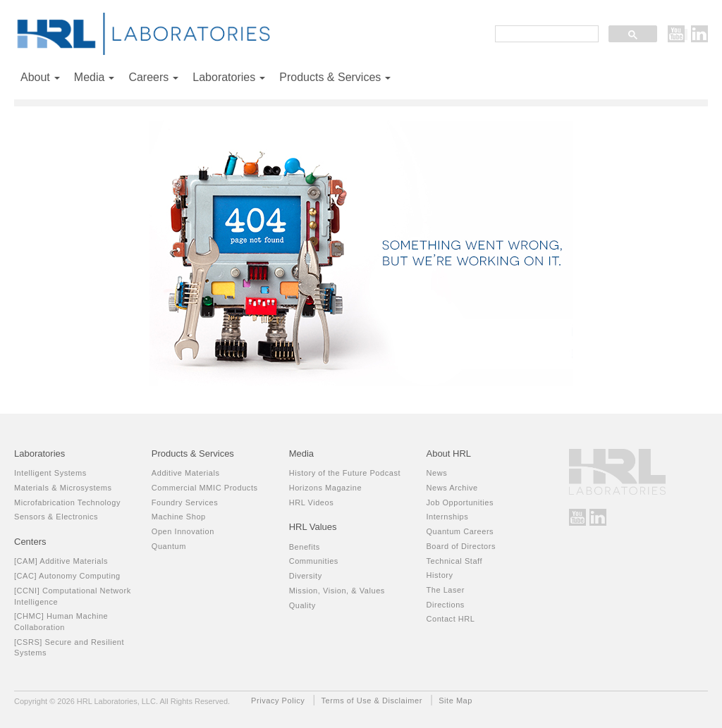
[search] (545, 35)
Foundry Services (185, 502)
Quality (302, 605)
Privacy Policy (278, 701)
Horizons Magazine (326, 488)
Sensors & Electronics (56, 517)
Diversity (306, 576)
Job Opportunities (460, 502)
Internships (447, 517)
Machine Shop (179, 517)
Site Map (455, 701)
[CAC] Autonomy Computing (67, 576)
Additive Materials (186, 473)
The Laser (445, 590)
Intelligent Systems (50, 473)
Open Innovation (183, 531)
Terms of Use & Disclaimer (372, 701)
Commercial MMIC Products (205, 488)
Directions (445, 605)
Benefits (305, 547)
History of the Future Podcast (345, 473)
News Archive (452, 488)
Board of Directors (461, 546)
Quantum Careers (460, 531)
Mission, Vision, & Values (337, 591)
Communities (314, 561)
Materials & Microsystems (63, 488)
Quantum (169, 546)
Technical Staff (454, 561)
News (436, 473)
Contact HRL (450, 619)
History (439, 575)
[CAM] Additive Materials (61, 561)
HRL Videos (312, 502)
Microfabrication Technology (67, 502)
